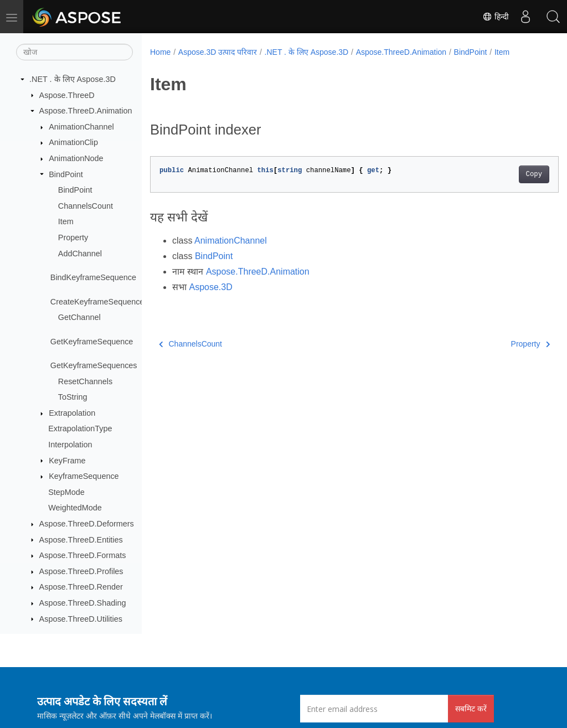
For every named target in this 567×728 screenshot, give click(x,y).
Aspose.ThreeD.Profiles (81, 571)
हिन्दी (496, 17)
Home (160, 52)
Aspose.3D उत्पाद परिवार (218, 52)
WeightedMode (75, 508)
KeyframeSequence (84, 476)
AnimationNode (76, 158)
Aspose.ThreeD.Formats (83, 555)
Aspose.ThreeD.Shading (83, 603)
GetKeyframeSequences (94, 365)
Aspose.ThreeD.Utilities (81, 619)
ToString (73, 397)
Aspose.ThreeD (67, 95)
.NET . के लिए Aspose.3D (73, 79)
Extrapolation (72, 413)
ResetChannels (85, 381)
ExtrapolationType (80, 428)
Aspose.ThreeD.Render (81, 587)
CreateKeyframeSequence (97, 302)
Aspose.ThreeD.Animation (86, 111)
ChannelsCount (86, 206)
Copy (505, 174)
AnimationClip (73, 142)
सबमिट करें (471, 708)
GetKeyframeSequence (92, 342)
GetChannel (79, 317)
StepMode (66, 492)
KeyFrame (67, 461)
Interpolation (70, 445)
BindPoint (66, 174)
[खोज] (74, 52)
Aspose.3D (210, 287)
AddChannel (80, 254)
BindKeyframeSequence (93, 277)
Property (73, 237)
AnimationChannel (81, 127)
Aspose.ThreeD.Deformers (87, 524)
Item (66, 221)
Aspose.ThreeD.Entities (81, 540)
